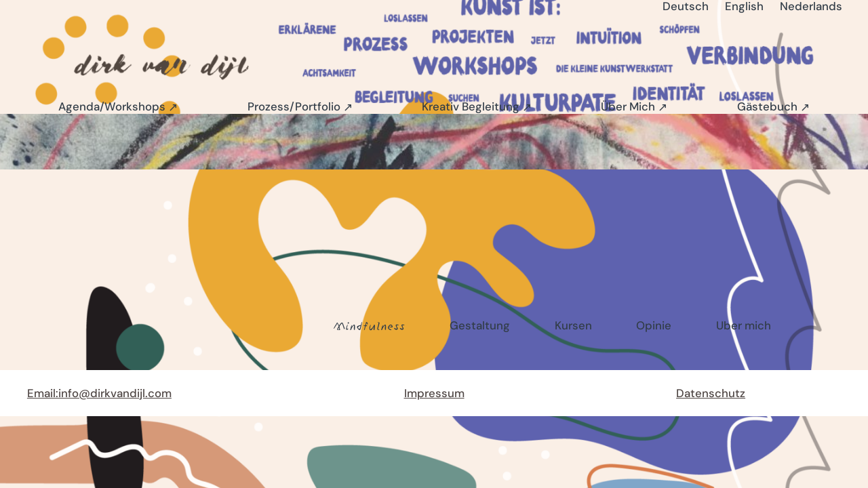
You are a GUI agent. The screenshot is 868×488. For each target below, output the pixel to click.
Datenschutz (711, 393)
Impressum (434, 393)
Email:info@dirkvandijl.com (99, 393)
